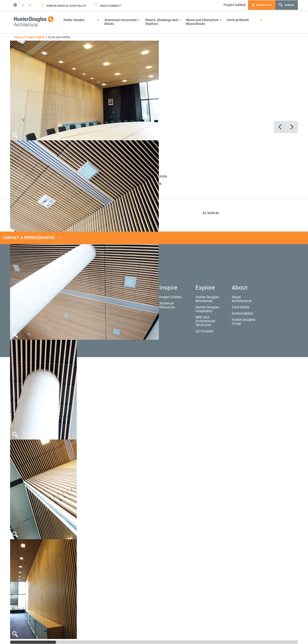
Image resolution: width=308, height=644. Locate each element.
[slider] (33, 642)
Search (287, 5)
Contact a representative (32, 238)
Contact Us (262, 5)
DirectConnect (108, 6)
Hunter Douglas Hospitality (63, 6)
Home (18, 37)
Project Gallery (235, 5)
